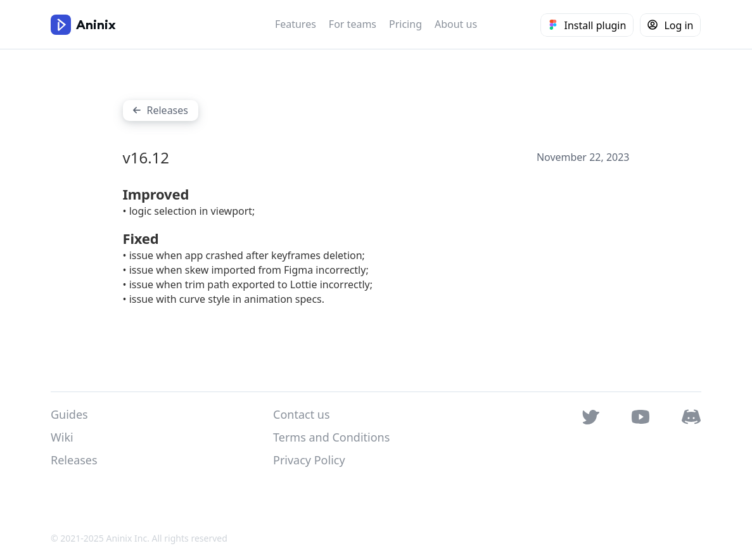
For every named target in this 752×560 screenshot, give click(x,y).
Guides (69, 414)
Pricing (405, 24)
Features (296, 24)
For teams (353, 24)
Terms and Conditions (331, 437)
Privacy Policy (309, 460)
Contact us (302, 414)
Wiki (62, 437)
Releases (74, 460)
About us (456, 24)
